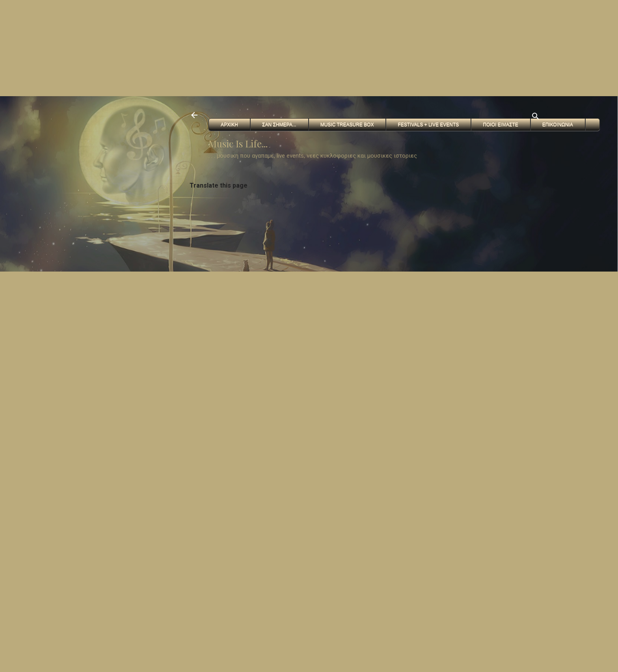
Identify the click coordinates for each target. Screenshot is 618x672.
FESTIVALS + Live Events (428, 125)
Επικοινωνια (558, 125)
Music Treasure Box (347, 125)
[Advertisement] (236, 47)
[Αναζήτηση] (536, 118)
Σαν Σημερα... (279, 125)
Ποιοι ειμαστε (500, 125)
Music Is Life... (238, 143)
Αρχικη (229, 125)
